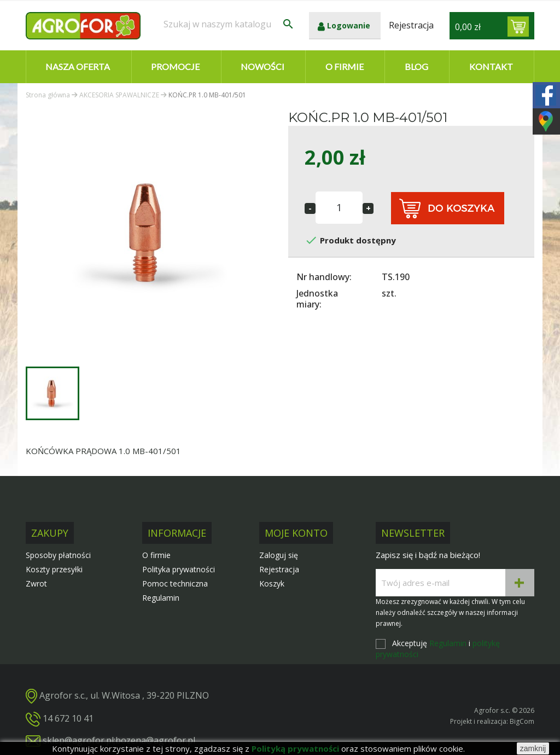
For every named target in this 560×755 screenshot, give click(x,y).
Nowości (262, 66)
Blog (416, 66)
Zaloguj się (279, 555)
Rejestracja (279, 569)
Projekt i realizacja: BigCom (492, 721)
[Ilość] (339, 208)
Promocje (175, 66)
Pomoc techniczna (175, 583)
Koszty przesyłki (54, 569)
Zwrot (36, 583)
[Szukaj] (229, 24)
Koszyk (272, 583)
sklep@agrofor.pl (78, 740)
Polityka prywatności (179, 569)
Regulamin (161, 598)
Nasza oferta (78, 66)
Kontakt (491, 66)
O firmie (345, 66)
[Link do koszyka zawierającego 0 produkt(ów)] (518, 27)
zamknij (533, 748)
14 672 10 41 (68, 718)
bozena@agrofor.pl (155, 740)
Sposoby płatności (58, 555)
